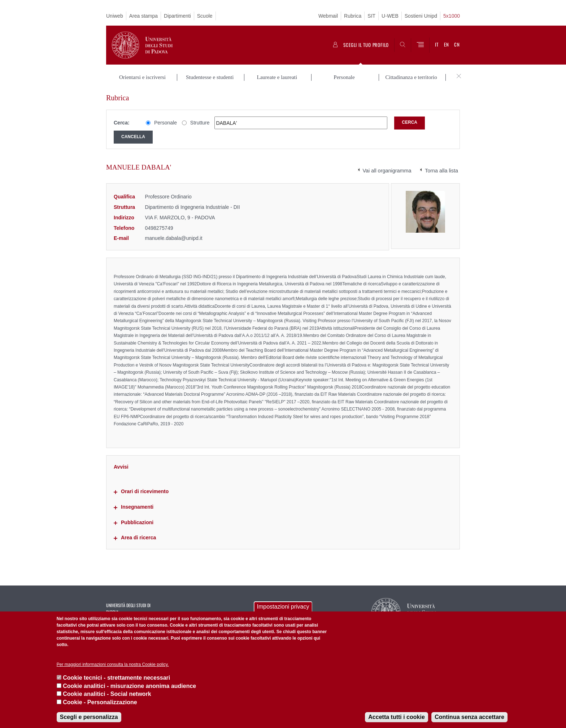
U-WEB (390, 16)
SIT (371, 16)
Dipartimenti (177, 16)
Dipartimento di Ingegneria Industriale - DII (193, 207)
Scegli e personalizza (89, 717)
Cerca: (122, 123)
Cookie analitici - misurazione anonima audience (129, 686)
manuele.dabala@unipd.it (174, 238)
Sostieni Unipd (421, 16)
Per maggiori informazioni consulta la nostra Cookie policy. (113, 665)
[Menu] (420, 45)
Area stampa (143, 16)
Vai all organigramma (387, 171)
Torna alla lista (441, 171)
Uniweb (115, 16)
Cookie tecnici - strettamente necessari (116, 678)
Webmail (328, 16)
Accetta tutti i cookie (396, 717)
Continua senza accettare (469, 717)
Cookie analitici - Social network (107, 694)
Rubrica (353, 16)
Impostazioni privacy (283, 607)
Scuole (205, 16)
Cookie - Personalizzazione (100, 702)
